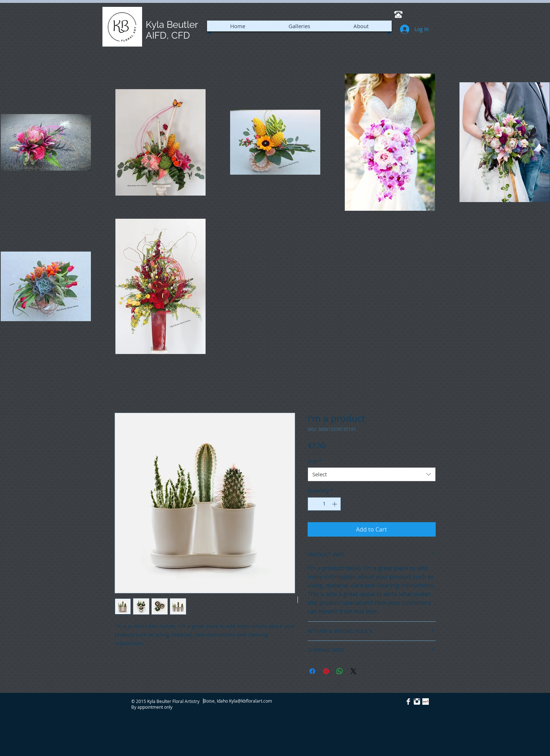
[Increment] (335, 504)
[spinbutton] (324, 504)
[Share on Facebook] (312, 671)
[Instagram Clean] (417, 702)
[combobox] (372, 474)
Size (315, 461)
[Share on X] (353, 671)
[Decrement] (313, 504)
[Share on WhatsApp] (340, 671)
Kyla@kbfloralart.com (250, 701)
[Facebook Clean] (408, 702)
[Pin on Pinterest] (326, 671)
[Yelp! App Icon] (426, 702)
